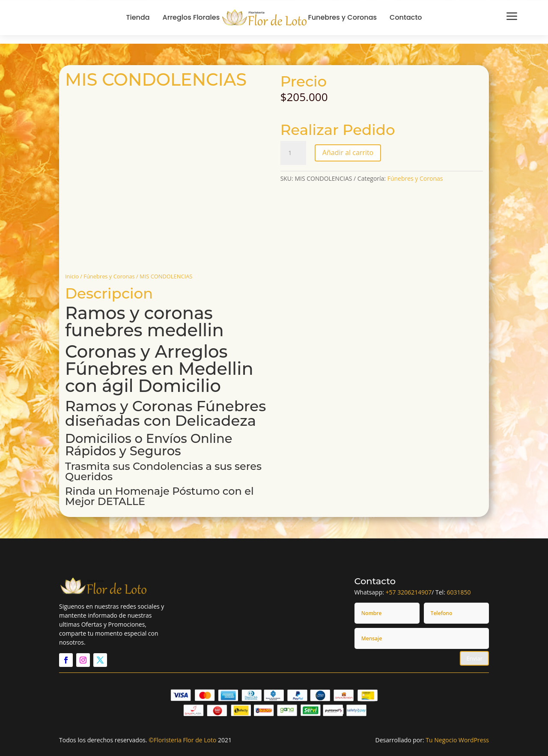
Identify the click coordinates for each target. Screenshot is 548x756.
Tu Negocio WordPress (457, 740)
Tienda (138, 17)
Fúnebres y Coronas (109, 276)
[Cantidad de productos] (293, 153)
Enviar (474, 658)
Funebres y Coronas (342, 17)
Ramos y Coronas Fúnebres (165, 406)
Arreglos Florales (191, 17)
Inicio (72, 276)
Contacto (406, 17)
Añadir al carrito (348, 152)
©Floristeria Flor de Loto (182, 740)
